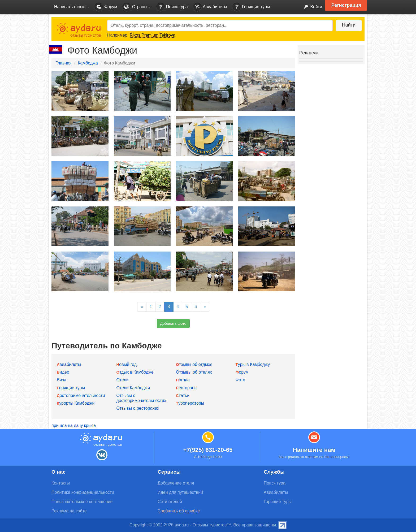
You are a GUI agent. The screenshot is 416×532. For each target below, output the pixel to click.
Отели (123, 380)
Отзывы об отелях (194, 372)
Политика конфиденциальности (83, 492)
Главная (64, 63)
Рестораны (187, 388)
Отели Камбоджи (133, 388)
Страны (137, 7)
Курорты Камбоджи (76, 403)
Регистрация (346, 5)
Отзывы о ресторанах (138, 408)
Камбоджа (88, 63)
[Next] (205, 307)
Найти (348, 25)
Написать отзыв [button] (72, 7)
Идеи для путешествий (180, 492)
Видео (63, 372)
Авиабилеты (210, 7)
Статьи (183, 395)
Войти (311, 7)
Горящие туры (251, 7)
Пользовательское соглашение (82, 502)
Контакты (61, 483)
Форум (106, 7)
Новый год (127, 364)
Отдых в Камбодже (135, 372)
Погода (183, 380)
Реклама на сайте (69, 511)
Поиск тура (172, 7)
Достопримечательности (81, 395)
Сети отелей (170, 502)
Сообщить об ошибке (179, 511)
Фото (241, 380)
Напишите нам (314, 450)
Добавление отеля (176, 483)
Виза (62, 380)
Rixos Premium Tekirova (153, 35)
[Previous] (142, 307)
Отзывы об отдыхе (194, 364)
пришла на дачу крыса (74, 425)
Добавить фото (173, 323)
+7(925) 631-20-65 (208, 450)
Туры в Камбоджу (253, 364)
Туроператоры (190, 403)
